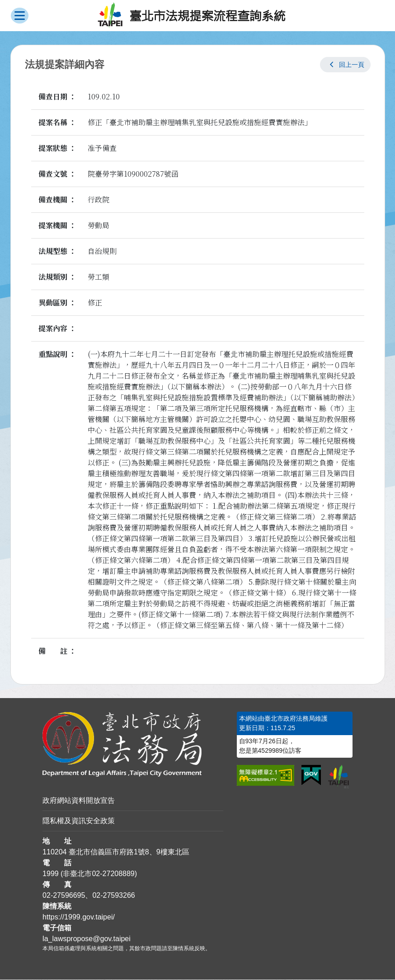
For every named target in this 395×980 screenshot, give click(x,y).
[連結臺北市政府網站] (339, 777)
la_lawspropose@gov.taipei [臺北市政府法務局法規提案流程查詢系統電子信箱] (87, 939)
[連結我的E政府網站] (311, 776)
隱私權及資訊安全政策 (79, 821)
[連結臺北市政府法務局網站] (133, 745)
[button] (345, 65)
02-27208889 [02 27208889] (113, 874)
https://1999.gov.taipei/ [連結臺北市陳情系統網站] (79, 917)
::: (3, 717)
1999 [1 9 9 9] (51, 874)
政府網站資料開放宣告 (79, 801)
